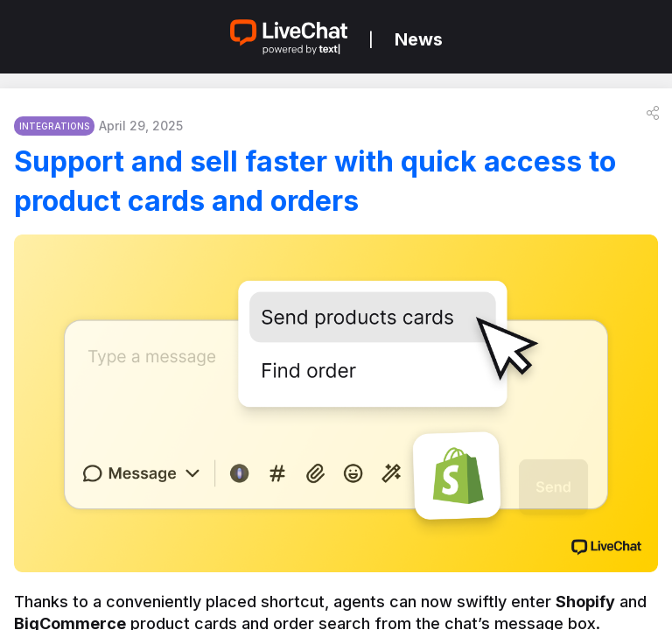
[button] (653, 113)
